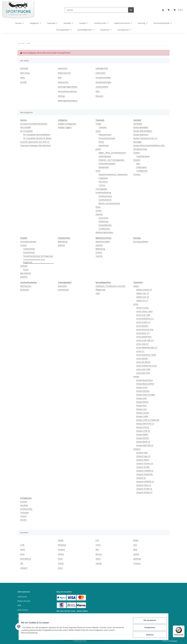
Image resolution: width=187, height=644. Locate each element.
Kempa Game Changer (146, 395)
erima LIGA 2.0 (142, 344)
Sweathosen (104, 145)
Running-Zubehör (141, 242)
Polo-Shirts (103, 182)
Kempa (136, 376)
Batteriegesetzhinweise (68, 101)
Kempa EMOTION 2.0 (145, 424)
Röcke (98, 207)
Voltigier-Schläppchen (67, 124)
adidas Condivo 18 (144, 290)
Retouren (99, 96)
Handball (24, 505)
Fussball (24, 502)
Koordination (63, 290)
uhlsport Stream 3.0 (145, 463)
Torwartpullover (143, 156)
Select (98, 559)
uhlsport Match (143, 460)
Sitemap (61, 96)
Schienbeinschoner (28, 242)
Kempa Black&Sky (141, 127)
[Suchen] (97, 10)
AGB (60, 77)
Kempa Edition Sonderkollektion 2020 (149, 145)
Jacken (98, 149)
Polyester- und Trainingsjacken (112, 160)
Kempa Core (141, 409)
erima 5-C (140, 351)
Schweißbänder (105, 225)
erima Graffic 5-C (143, 322)
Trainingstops (101, 189)
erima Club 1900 (143, 315)
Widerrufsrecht (64, 73)
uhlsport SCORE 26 (144, 489)
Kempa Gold (141, 398)
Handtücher (104, 221)
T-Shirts (102, 185)
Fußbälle (24, 266)
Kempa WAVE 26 (143, 442)
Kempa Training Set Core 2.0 (145, 138)
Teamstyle (24, 512)
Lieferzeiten (101, 73)
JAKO (135, 549)
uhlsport (137, 449)
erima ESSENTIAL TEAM (146, 355)
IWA (97, 549)
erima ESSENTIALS (144, 337)
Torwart (137, 153)
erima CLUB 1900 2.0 (145, 340)
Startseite (24, 68)
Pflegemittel (101, 290)
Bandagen (138, 142)
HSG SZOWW (26, 127)
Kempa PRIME (142, 434)
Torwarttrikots (29, 249)
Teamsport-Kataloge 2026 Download (35, 145)
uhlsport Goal (142, 453)
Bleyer (136, 540)
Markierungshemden (104, 232)
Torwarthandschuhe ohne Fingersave (34, 261)
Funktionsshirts (105, 200)
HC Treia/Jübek (26, 131)
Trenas (61, 563)
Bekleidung (63, 242)
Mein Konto (25, 73)
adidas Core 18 (143, 297)
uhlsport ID (141, 478)
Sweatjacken (104, 167)
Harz (138, 163)
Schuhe (99, 252)
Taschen (99, 256)
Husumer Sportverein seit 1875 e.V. (35, 142)
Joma (22, 554)
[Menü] (183, 627)
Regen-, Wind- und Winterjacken (112, 153)
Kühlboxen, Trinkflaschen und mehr (111, 286)
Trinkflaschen (104, 229)
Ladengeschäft (102, 68)
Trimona (137, 174)
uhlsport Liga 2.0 (143, 456)
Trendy (99, 563)
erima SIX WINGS (143, 362)
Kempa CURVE (142, 416)
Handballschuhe (140, 149)
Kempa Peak (141, 405)
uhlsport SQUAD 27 (144, 492)
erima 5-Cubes (142, 308)
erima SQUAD (142, 358)
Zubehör (99, 214)
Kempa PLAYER (143, 438)
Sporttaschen (26, 286)
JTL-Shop (174, 641)
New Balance (26, 559)
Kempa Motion (142, 402)
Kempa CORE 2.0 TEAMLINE (148, 420)
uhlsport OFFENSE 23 (145, 482)
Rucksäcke (25, 290)
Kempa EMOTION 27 (145, 445)
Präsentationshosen (107, 138)
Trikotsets (103, 127)
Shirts (98, 171)
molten (136, 554)
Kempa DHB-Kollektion (143, 131)
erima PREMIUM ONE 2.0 (147, 348)
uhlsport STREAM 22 (145, 471)
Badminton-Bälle (103, 242)
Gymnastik (62, 286)
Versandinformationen (67, 91)
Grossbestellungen (103, 82)
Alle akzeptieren (148, 622)
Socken (99, 211)
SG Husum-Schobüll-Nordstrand (34, 124)
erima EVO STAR (143, 373)
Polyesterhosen (105, 135)
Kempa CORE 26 (143, 431)
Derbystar (62, 545)
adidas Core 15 (143, 293)
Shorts (101, 142)
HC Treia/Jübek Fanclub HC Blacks (37, 138)
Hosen (98, 131)
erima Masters (142, 326)
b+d (97, 540)
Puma (60, 559)
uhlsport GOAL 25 (144, 485)
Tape (98, 293)
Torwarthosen (29, 252)
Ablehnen (148, 635)
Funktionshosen (105, 196)
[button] (163, 10)
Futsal (26, 269)
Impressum (63, 68)
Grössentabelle (102, 87)
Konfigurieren (148, 629)
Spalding (137, 559)
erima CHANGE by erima (146, 366)
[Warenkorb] (178, 10)
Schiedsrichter (26, 509)
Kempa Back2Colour (145, 380)
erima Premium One (145, 329)
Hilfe (98, 91)
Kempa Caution (143, 413)
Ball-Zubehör (26, 273)
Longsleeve (103, 178)
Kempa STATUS (143, 427)
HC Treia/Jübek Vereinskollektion (37, 135)
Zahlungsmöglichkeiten (68, 87)
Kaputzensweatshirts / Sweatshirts (113, 174)
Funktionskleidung (103, 192)
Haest (23, 549)
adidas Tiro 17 (142, 300)
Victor (60, 568)
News (23, 77)
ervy (135, 545)
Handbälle (138, 124)
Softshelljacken (105, 156)
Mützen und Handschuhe (109, 203)
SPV (22, 563)
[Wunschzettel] (169, 10)
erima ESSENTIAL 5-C (145, 319)
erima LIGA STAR (143, 369)
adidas (136, 286)
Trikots (98, 124)
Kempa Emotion (143, 391)
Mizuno (99, 554)
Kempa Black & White (145, 384)
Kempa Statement (141, 135)
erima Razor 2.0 (143, 333)
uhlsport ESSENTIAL (145, 474)
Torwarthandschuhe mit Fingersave (38, 256)
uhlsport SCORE (143, 467)
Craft (22, 545)
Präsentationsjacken (107, 163)
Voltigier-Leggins (65, 127)
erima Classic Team (144, 311)
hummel (61, 549)
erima (136, 304)
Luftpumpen (141, 167)
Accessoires (103, 218)
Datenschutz (63, 82)
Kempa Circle (142, 387)
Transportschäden (103, 77)
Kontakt (23, 82)
